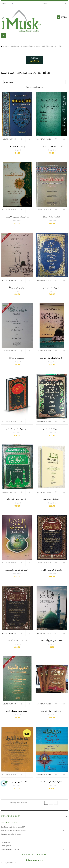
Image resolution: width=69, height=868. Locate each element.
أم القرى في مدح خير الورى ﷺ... (17, 288)
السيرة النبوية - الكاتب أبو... (17, 499)
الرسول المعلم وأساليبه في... (17, 429)
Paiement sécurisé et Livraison (11, 834)
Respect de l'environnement (10, 849)
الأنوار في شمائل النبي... (52, 288)
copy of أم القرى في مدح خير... (52, 146)
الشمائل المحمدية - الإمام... (52, 570)
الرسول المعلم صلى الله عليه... (52, 358)
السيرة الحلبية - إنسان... (52, 429)
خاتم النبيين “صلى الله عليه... (52, 711)
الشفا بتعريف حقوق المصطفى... (17, 570)
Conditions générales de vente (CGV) (13, 827)
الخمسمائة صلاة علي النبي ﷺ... (17, 358)
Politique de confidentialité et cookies (13, 830)
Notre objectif (6, 842)
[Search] (54, 3)
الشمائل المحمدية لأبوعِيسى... (17, 640)
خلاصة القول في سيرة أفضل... (17, 782)
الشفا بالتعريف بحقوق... (52, 499)
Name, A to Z (35, 82)
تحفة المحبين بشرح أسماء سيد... (52, 640)
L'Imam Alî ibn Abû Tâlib (52, 217)
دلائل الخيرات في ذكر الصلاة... (52, 782)
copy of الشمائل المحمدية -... (17, 217)
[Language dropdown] (13, 3)
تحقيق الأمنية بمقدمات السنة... (17, 711)
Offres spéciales (6, 846)
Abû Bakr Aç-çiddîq (17, 146)
